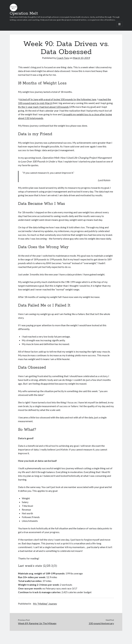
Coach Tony (63, 58)
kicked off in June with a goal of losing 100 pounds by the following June (58, 99)
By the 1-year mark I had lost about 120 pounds (43, 107)
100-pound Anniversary (101, 623)
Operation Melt (24, 13)
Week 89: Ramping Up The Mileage (37, 623)
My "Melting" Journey (45, 604)
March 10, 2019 (81, 58)
